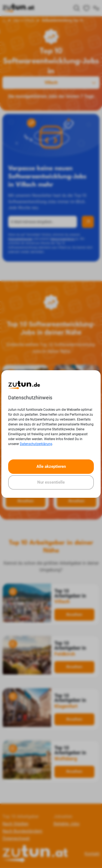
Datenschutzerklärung (36, 444)
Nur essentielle (51, 482)
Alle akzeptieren (51, 466)
